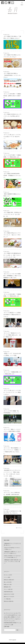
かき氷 (9, 615)
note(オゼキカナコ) (8, 594)
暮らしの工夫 (7, 582)
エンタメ (16, 613)
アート (18, 623)
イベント (6, 577)
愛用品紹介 (6, 587)
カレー (17, 615)
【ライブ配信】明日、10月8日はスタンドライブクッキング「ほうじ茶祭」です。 (12, 214)
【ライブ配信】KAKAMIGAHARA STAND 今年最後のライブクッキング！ (12, 176)
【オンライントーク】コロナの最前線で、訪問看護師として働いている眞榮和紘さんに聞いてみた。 (12, 276)
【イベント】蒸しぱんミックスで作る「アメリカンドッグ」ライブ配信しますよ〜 (12, 392)
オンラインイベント (9, 613)
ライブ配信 (6, 599)
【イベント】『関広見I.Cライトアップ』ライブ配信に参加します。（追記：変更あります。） (12, 335)
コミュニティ (12, 621)
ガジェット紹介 (7, 589)
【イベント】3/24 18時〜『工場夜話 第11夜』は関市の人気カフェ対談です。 (12, 96)
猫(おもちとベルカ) (8, 597)
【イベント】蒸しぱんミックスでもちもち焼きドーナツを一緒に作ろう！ (12, 137)
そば (16, 619)
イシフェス (18, 617)
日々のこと (6, 575)
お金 (12, 615)
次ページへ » (19, 528)
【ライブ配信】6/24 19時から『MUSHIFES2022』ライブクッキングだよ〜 (12, 75)
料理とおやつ (7, 585)
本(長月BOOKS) (7, 592)
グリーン (13, 619)
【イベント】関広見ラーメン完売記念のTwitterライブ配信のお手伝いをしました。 (12, 315)
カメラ (7, 621)
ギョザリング (7, 619)
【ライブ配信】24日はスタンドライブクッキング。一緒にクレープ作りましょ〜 (12, 235)
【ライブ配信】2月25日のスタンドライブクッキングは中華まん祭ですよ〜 (12, 116)
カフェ (9, 625)
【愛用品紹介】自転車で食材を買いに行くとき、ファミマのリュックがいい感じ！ (12, 562)
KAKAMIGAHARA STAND (10, 623)
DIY (14, 615)
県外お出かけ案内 (8, 601)
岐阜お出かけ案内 (8, 580)
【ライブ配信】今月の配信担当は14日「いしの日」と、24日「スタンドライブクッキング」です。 (12, 255)
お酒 (12, 625)
